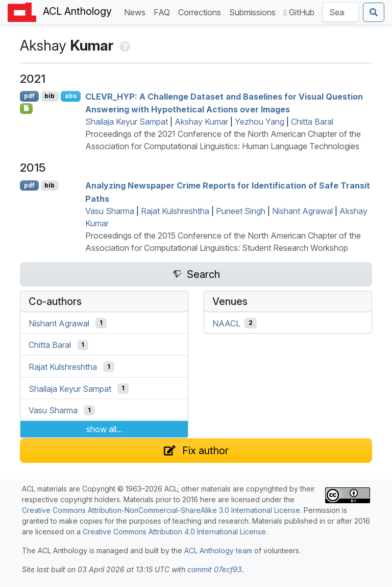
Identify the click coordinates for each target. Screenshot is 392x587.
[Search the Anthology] (341, 12)
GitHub (299, 12)
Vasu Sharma (110, 211)
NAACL (226, 323)
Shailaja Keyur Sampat (127, 122)
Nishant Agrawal (302, 211)
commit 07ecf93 (215, 569)
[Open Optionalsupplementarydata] (26, 108)
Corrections (202, 11)
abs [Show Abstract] (71, 96)
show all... (104, 429)
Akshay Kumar (201, 122)
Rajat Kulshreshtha (175, 211)
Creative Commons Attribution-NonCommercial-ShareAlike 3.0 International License (161, 510)
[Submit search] (374, 12)
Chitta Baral (312, 122)
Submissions (254, 11)
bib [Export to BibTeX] (50, 96)
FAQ (164, 11)
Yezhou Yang (260, 122)
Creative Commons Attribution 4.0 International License (174, 532)
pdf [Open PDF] (29, 96)
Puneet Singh (241, 211)
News (137, 11)
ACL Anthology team (218, 550)
